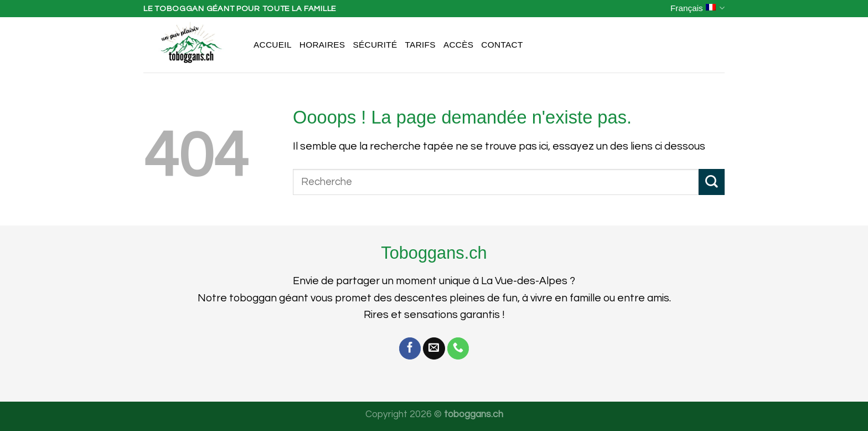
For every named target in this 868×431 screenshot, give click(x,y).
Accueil (273, 45)
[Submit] (712, 182)
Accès (458, 45)
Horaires (322, 45)
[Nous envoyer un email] (434, 348)
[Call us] (458, 348)
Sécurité (375, 45)
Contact (502, 45)
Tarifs (420, 45)
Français (697, 8)
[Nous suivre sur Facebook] (410, 348)
